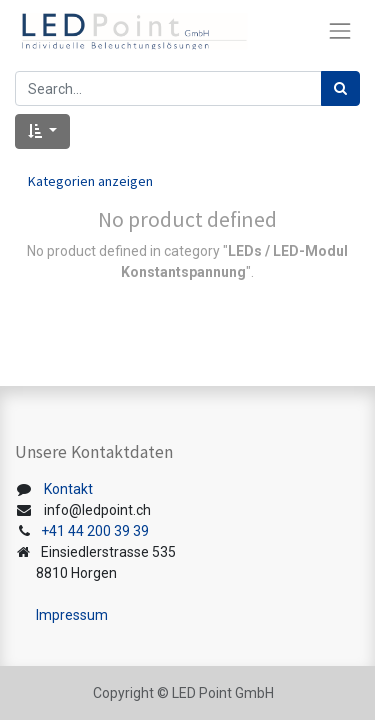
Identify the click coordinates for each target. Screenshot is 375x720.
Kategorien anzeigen (90, 181)
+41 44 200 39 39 (95, 531)
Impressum (72, 615)
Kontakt (68, 489)
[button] (42, 131)
